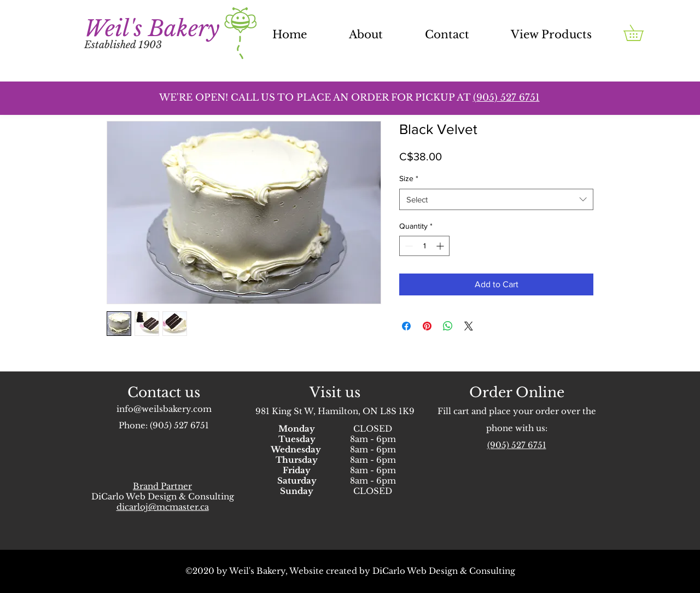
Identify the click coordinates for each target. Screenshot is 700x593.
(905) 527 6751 (179, 425)
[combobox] (496, 199)
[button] (641, 33)
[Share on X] (469, 326)
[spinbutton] (424, 246)
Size (409, 178)
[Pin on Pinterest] (427, 326)
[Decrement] (408, 246)
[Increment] (441, 246)
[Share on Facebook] (406, 326)
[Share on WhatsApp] (448, 326)
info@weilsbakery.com (164, 409)
